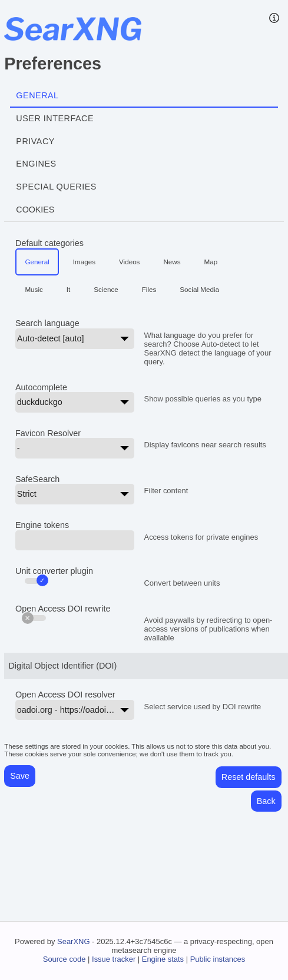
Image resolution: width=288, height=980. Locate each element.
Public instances (218, 959)
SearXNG (73, 941)
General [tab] (37, 95)
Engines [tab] (36, 164)
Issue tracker (114, 959)
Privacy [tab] (35, 141)
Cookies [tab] (35, 210)
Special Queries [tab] (56, 187)
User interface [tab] (55, 118)
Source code (64, 959)
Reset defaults (249, 777)
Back (266, 801)
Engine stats (163, 959)
